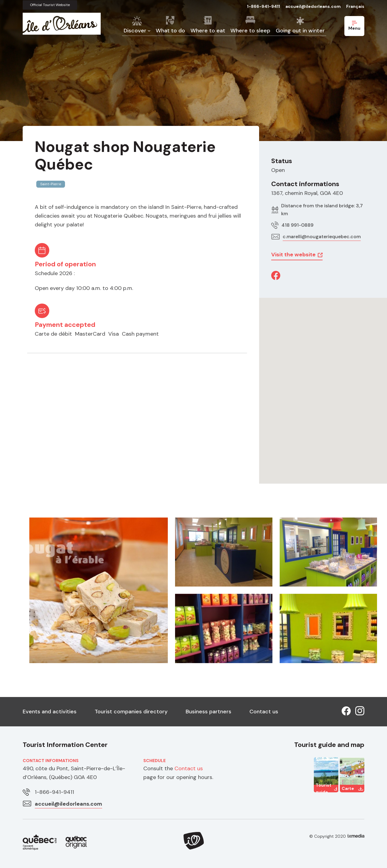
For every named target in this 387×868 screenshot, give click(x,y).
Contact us (264, 712)
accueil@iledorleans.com (313, 6)
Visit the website (293, 255)
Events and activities (50, 712)
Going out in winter (300, 31)
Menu (354, 26)
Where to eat (208, 31)
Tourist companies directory (131, 712)
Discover (135, 31)
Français (355, 6)
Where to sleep (250, 31)
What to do (170, 31)
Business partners (208, 712)
